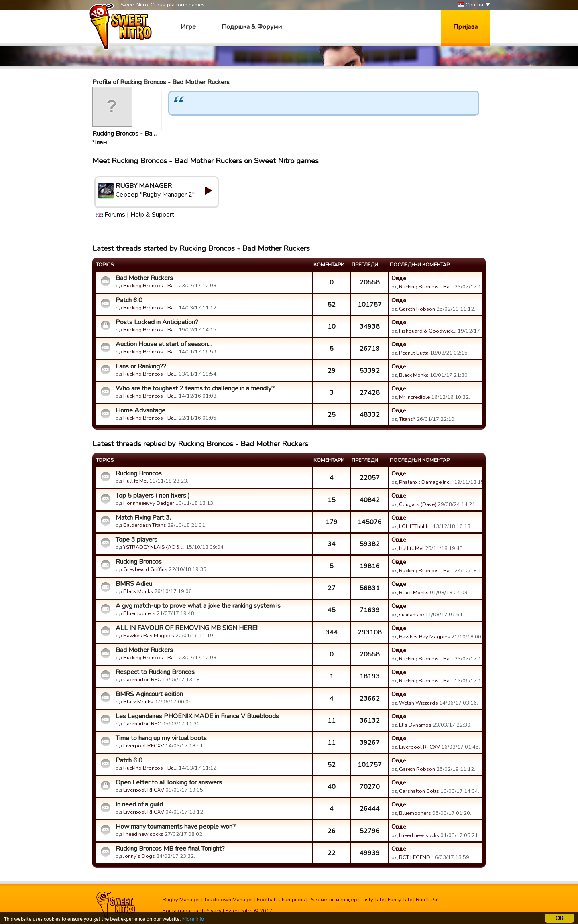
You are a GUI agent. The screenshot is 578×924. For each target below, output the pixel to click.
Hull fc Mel (136, 481)
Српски (471, 5)
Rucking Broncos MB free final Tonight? (170, 849)
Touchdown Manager (229, 900)
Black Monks (414, 375)
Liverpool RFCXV (144, 746)
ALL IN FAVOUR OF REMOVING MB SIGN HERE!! (187, 628)
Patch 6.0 (129, 300)
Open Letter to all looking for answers (169, 782)
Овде (399, 278)
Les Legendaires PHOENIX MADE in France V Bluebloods (197, 716)
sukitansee (411, 615)
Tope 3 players (136, 540)
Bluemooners (139, 613)
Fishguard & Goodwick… (428, 331)
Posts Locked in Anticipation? (157, 322)
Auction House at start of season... (164, 344)
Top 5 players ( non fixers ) (153, 496)
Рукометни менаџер (333, 900)
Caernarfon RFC (142, 680)
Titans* (407, 419)
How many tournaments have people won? (176, 827)
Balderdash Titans (145, 525)
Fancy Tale (400, 900)
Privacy (213, 911)
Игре (188, 27)
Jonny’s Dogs (139, 856)
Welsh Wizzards (418, 703)
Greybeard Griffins (145, 569)
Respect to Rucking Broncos (155, 672)
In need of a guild (139, 804)
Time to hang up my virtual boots (161, 738)
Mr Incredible (414, 397)
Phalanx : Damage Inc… (426, 482)
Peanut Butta (414, 353)
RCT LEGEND (415, 857)
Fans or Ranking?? (141, 366)
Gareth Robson (417, 309)
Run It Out (427, 900)
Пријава (465, 27)
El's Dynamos (415, 725)
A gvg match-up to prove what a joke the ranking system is (198, 606)
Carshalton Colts (419, 791)
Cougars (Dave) (418, 504)
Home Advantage (140, 410)
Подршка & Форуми (252, 27)
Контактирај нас (182, 911)
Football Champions (281, 900)
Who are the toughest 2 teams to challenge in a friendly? (195, 388)
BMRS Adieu (134, 584)
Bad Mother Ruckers (144, 278)
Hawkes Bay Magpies (149, 636)
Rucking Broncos (139, 473)
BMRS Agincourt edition (149, 694)
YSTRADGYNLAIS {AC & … (154, 547)
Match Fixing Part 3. (143, 518)
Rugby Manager (181, 900)
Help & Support (152, 215)
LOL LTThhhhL (415, 526)
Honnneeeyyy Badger (149, 503)
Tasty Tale (372, 900)
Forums (115, 215)
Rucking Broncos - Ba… (124, 134)
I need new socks (143, 834)
